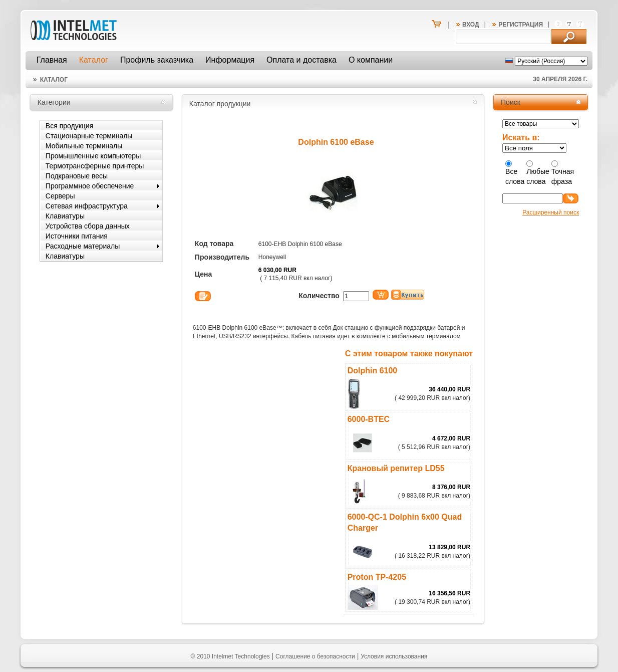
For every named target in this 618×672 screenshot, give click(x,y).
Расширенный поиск (551, 212)
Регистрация (521, 25)
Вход (471, 25)
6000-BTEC (369, 419)
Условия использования (394, 656)
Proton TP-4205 (377, 577)
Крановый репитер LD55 (396, 468)
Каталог (54, 80)
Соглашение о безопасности (315, 656)
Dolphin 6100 (373, 371)
